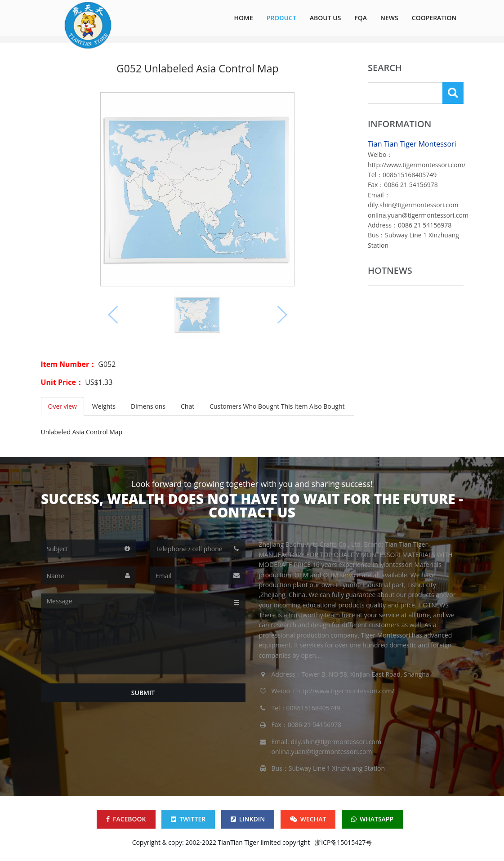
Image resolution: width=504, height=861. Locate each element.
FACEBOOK (126, 819)
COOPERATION (434, 18)
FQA (361, 18)
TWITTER (188, 819)
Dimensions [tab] (148, 406)
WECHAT (308, 819)
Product (281, 18)
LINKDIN (248, 819)
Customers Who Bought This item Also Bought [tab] (277, 406)
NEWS (389, 18)
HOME (244, 18)
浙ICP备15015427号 (343, 842)
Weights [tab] (104, 406)
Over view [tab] (62, 406)
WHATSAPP (372, 819)
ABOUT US (326, 18)
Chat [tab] (187, 406)
